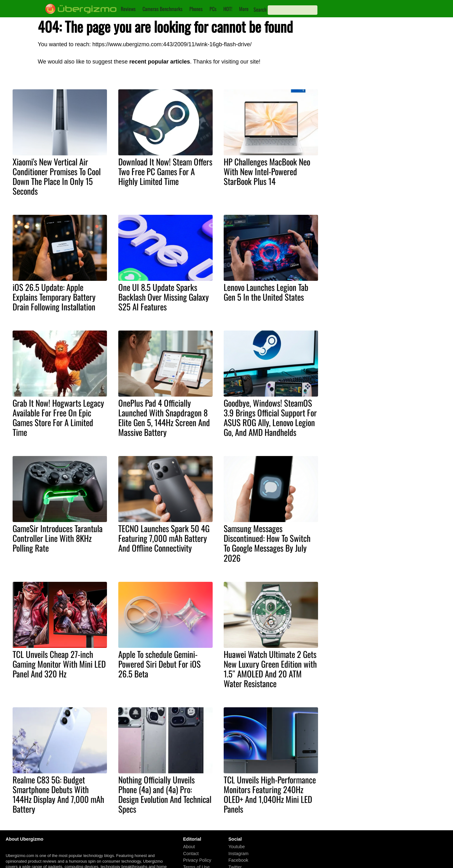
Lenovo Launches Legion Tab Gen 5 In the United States (266, 292)
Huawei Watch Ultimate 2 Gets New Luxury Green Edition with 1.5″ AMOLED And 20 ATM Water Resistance (270, 669)
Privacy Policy (197, 860)
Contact (191, 854)
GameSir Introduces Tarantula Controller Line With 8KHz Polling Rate (58, 538)
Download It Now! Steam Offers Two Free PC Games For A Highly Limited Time (165, 171)
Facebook (238, 860)
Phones (196, 9)
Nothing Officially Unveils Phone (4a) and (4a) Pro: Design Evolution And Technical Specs (165, 794)
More (244, 9)
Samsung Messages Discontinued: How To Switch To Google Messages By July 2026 (267, 543)
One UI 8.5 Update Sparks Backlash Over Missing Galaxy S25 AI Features (164, 297)
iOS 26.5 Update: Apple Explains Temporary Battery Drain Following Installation (54, 297)
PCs (213, 9)
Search (260, 9)
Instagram (238, 854)
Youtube (237, 847)
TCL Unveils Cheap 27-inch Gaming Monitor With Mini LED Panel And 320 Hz (59, 664)
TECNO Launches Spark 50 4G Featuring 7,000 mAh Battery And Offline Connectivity (164, 538)
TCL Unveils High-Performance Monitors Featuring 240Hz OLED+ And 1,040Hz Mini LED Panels (270, 794)
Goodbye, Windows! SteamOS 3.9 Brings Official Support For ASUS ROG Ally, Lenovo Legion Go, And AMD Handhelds (270, 417)
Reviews (128, 9)
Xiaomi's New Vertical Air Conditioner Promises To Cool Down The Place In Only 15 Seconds (57, 176)
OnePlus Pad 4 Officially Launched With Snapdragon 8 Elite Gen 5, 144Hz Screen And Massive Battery (164, 417)
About (189, 847)
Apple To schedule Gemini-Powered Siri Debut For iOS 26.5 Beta (159, 664)
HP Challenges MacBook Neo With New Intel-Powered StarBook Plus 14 (267, 171)
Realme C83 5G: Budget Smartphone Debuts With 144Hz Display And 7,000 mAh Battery (58, 794)
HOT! (228, 9)
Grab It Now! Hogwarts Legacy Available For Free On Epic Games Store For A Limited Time (58, 417)
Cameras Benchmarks (162, 9)
